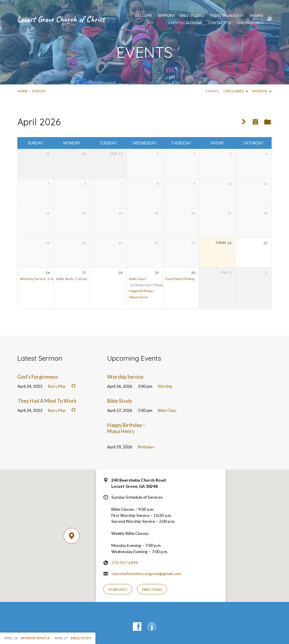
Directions (152, 589)
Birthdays (146, 447)
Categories (236, 91)
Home (23, 91)
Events (212, 91)
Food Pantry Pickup (180, 279)
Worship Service (33, 279)
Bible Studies (192, 16)
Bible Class (138, 279)
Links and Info (250, 23)
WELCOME (143, 16)
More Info (118, 589)
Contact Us (219, 23)
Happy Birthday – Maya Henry (126, 428)
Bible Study (65, 279)
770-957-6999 (125, 563)
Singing (256, 16)
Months (262, 91)
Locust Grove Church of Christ (61, 19)
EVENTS (39, 91)
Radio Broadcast (227, 16)
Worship (165, 386)
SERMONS (166, 16)
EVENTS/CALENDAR (185, 23)
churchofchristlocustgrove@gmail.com (146, 574)
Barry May (57, 386)
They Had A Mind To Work (47, 401)
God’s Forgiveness (38, 377)
